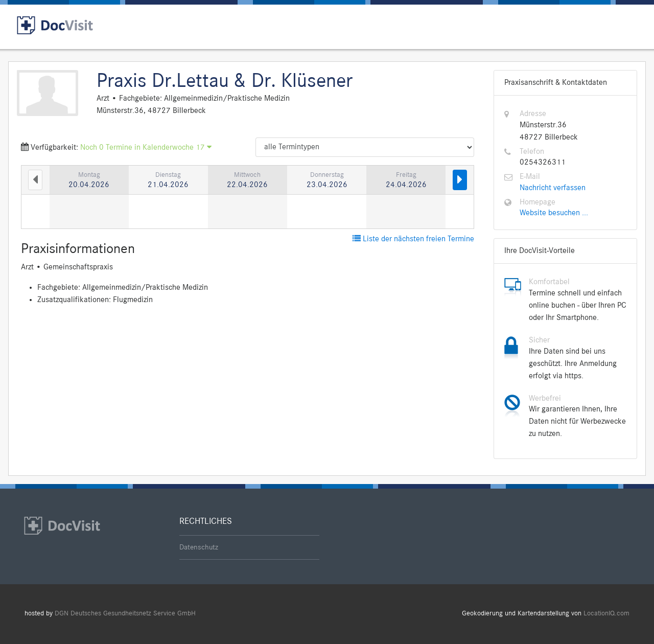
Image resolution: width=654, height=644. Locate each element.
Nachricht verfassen (553, 188)
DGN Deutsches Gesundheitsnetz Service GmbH (125, 614)
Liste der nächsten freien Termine (413, 239)
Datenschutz (199, 547)
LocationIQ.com (606, 614)
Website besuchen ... (554, 213)
